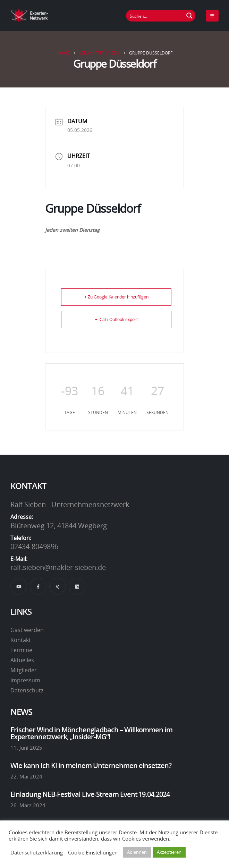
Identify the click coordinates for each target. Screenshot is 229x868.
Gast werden (27, 630)
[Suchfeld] (155, 16)
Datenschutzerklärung (37, 852)
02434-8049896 (34, 546)
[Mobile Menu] (212, 16)
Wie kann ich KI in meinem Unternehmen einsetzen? (91, 765)
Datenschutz (27, 690)
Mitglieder (24, 670)
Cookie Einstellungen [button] (93, 852)
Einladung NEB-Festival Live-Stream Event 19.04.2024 (90, 794)
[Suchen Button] (189, 16)
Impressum (25, 680)
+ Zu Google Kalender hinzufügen (116, 297)
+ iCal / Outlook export (116, 319)
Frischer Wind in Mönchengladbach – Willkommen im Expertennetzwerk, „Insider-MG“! (91, 733)
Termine (21, 650)
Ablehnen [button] (137, 852)
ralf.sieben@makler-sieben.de (58, 567)
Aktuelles (22, 660)
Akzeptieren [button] (169, 852)
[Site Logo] (29, 15)
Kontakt (21, 640)
